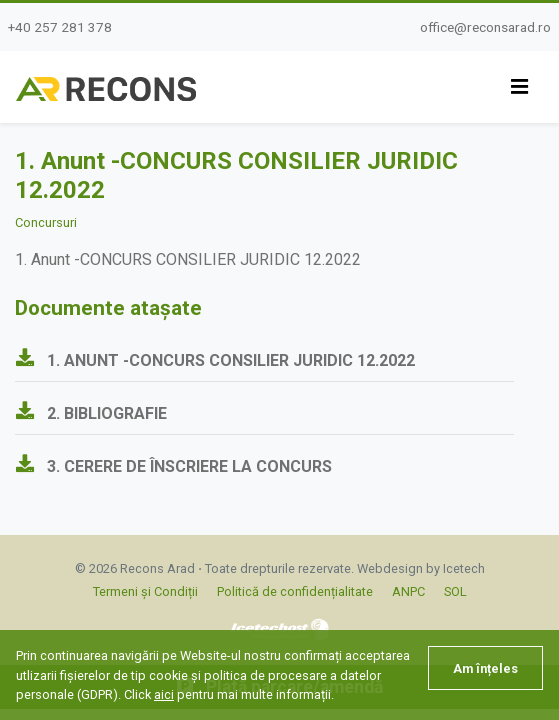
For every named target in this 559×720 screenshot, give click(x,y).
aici (164, 694)
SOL (455, 591)
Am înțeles (485, 668)
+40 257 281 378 (60, 27)
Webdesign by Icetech (421, 568)
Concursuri (46, 222)
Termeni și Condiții (145, 591)
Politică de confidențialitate (295, 591)
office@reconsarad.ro (485, 27)
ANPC (408, 591)
